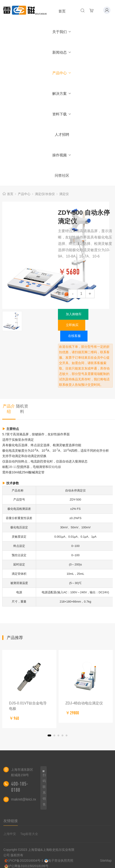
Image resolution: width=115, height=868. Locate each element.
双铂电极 (55, 467)
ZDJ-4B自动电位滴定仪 (84, 703)
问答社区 (62, 175)
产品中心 (62, 73)
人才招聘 (62, 135)
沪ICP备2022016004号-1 (24, 861)
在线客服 (74, 336)
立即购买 (72, 325)
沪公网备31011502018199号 (26, 866)
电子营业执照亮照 (59, 861)
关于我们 (62, 32)
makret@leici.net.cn (27, 799)
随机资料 (22, 409)
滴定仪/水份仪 (45, 194)
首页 (62, 11)
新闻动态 (62, 52)
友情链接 (11, 821)
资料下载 (62, 114)
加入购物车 (74, 314)
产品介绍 (9, 409)
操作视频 (62, 155)
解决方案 (62, 94)
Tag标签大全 (29, 834)
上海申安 (10, 834)
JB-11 (13, 467)
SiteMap (106, 861)
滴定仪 (64, 194)
